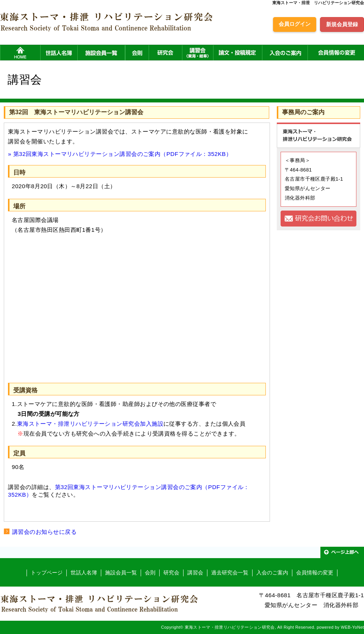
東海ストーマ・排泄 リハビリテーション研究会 (318, 3)
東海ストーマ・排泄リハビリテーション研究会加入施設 (90, 424)
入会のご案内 (272, 573)
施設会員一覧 (121, 573)
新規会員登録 (342, 24)
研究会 (171, 573)
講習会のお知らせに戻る (44, 532)
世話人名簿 (84, 573)
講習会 (195, 573)
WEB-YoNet (352, 627)
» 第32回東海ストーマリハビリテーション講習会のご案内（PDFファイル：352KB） (120, 154)
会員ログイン (295, 24)
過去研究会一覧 (230, 573)
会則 (150, 573)
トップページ (47, 573)
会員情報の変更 (315, 573)
